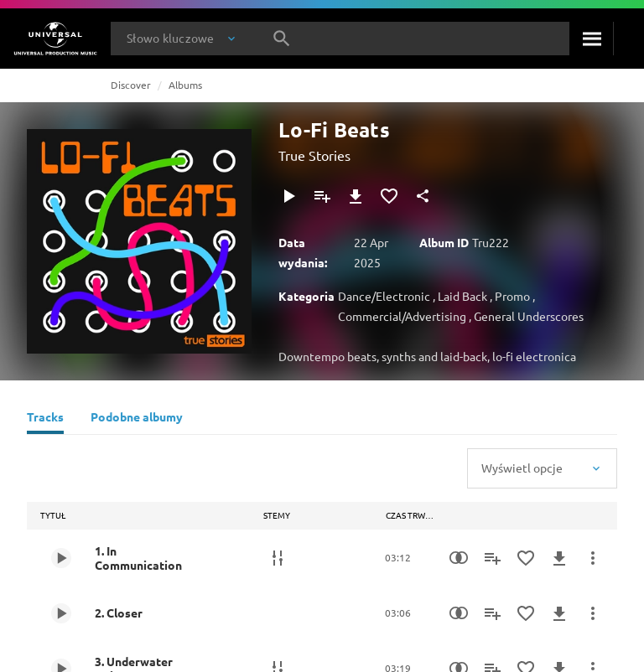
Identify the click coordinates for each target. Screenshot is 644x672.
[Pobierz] (356, 196)
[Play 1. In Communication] (61, 558)
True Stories (314, 155)
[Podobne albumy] (137, 419)
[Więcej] (593, 558)
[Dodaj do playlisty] (322, 196)
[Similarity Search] (459, 558)
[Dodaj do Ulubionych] (389, 196)
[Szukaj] (591, 39)
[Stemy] (278, 558)
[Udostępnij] (423, 196)
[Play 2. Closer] (61, 613)
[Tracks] (45, 419)
